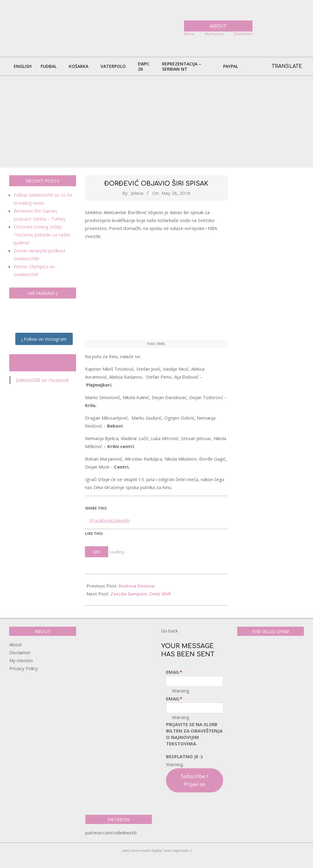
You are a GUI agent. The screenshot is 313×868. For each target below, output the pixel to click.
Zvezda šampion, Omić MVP (141, 594)
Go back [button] (169, 631)
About (15, 644)
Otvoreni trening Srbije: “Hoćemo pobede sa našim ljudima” (42, 235)
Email (174, 672)
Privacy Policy (24, 668)
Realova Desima (136, 586)
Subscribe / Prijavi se (195, 780)
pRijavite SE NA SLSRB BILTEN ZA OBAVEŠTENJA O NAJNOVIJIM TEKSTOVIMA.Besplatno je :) (194, 740)
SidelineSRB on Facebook (43, 363)
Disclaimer (20, 652)
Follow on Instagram (44, 339)
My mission (21, 660)
